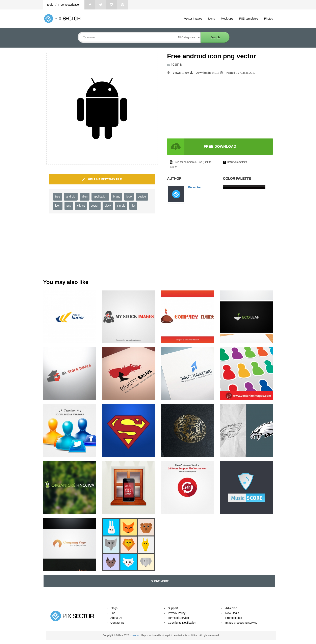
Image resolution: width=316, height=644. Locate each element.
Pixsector (195, 187)
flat (133, 206)
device (142, 197)
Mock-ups (227, 19)
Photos (268, 19)
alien (85, 197)
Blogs (114, 608)
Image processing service (241, 623)
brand (117, 197)
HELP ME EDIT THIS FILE (102, 179)
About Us (116, 618)
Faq (113, 613)
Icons (212, 19)
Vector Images (193, 19)
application (100, 197)
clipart (81, 206)
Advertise (231, 608)
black (108, 206)
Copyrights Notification (182, 623)
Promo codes (234, 618)
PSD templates (249, 19)
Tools (50, 5)
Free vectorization (69, 5)
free (58, 197)
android (71, 197)
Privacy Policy (177, 613)
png (69, 206)
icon (58, 206)
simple (121, 206)
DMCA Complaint (237, 162)
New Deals (232, 613)
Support (173, 608)
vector (95, 206)
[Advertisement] (201, 107)
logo (129, 197)
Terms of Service (178, 618)
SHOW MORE (159, 581)
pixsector (135, 635)
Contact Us (117, 623)
